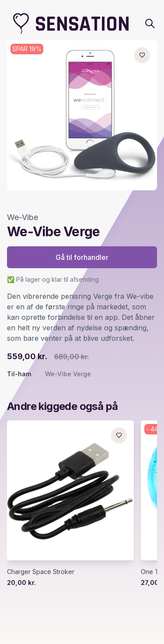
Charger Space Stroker (41, 572)
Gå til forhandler (82, 257)
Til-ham (19, 374)
